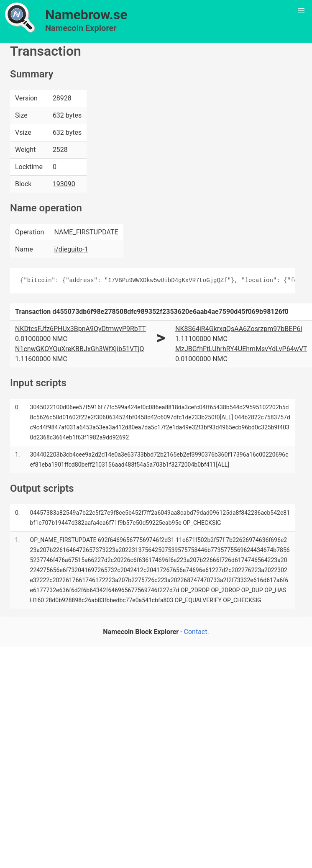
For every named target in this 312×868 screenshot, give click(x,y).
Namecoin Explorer (81, 28)
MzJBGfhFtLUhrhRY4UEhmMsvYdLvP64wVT (241, 349)
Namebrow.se (86, 15)
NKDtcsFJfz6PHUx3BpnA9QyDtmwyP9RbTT (81, 329)
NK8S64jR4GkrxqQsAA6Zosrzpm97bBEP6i (239, 329)
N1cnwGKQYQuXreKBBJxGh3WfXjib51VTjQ (80, 349)
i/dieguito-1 (71, 249)
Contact (196, 632)
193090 (64, 184)
